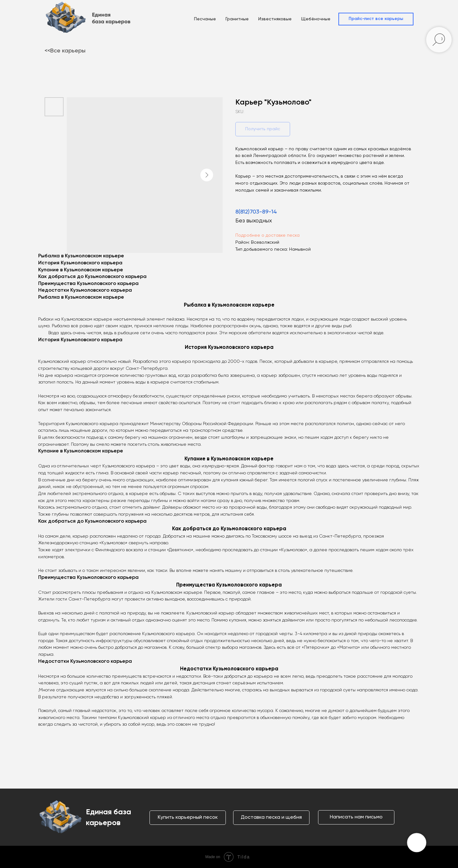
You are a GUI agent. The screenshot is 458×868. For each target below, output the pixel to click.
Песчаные (205, 19)
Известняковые (275, 19)
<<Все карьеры (65, 51)
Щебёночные (316, 19)
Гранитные (237, 19)
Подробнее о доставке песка (267, 235)
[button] (376, 19)
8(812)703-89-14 (256, 212)
